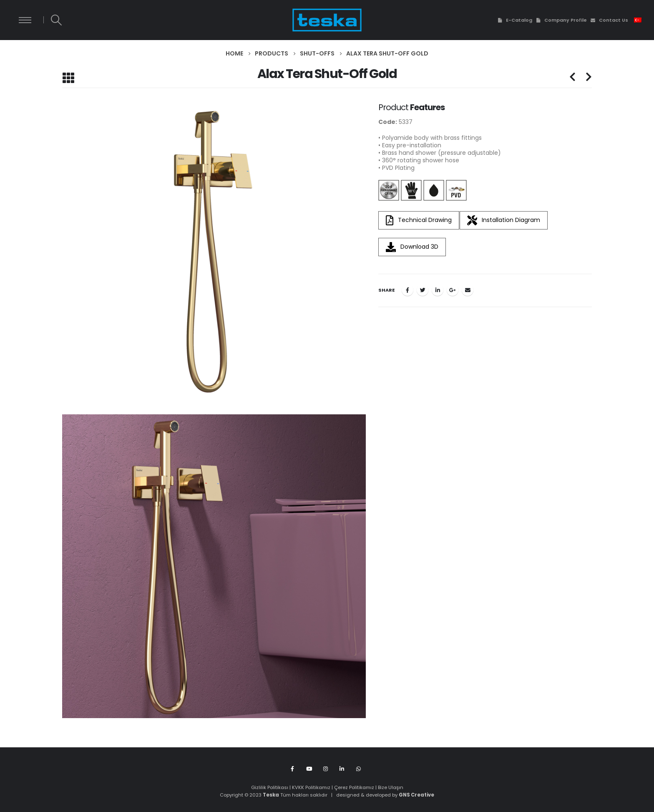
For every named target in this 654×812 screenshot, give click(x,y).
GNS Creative (416, 795)
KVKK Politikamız (311, 787)
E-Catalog (514, 20)
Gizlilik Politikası (270, 787)
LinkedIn (438, 290)
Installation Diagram (504, 220)
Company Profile (561, 20)
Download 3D (412, 247)
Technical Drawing (419, 220)
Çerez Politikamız (354, 787)
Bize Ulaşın (391, 787)
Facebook (407, 290)
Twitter (423, 290)
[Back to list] (68, 78)
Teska (271, 795)
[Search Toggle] (56, 20)
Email (468, 290)
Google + (453, 290)
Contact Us (609, 20)
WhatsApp (358, 768)
